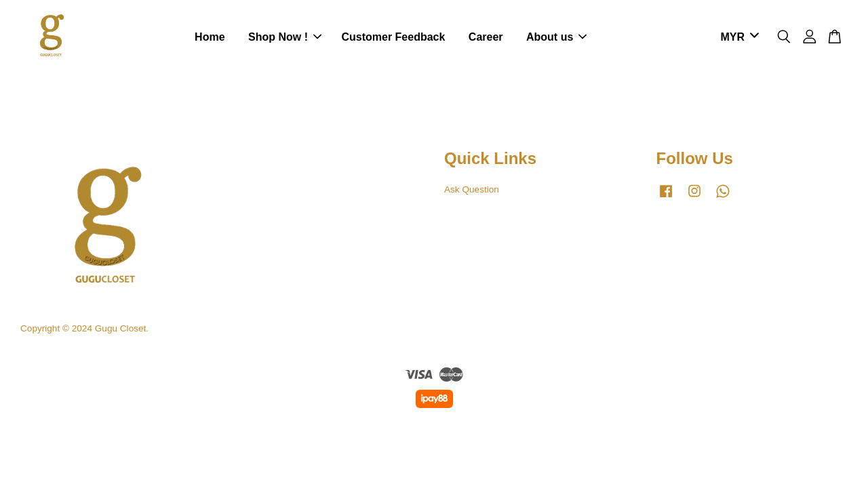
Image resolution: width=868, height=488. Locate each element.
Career (486, 37)
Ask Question (472, 189)
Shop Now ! (285, 37)
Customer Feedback (393, 37)
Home (210, 37)
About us (556, 37)
